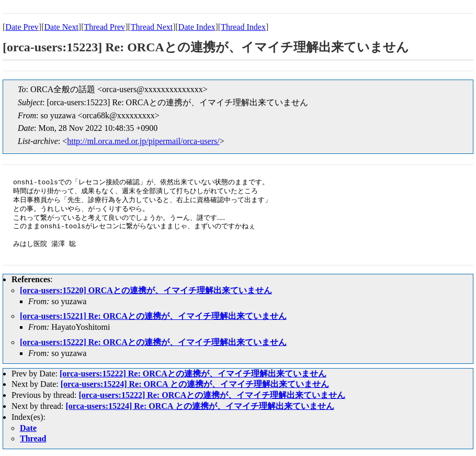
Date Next (61, 27)
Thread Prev (104, 27)
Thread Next (152, 27)
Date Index (197, 27)
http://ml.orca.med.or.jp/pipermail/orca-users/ (143, 141)
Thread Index (243, 27)
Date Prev (22, 27)
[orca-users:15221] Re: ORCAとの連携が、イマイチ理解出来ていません (153, 316)
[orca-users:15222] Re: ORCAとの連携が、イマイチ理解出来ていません (153, 342)
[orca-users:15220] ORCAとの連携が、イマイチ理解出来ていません (146, 290)
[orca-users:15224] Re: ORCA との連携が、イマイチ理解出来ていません (195, 384)
